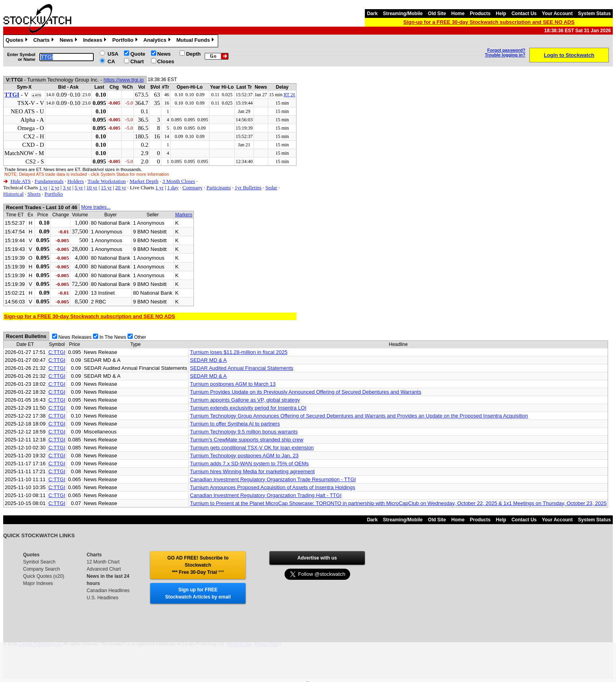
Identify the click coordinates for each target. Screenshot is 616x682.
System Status (594, 14)
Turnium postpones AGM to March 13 (233, 384)
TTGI (12, 95)
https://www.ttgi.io (123, 80)
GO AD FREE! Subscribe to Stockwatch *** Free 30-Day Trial (198, 565)
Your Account (557, 14)
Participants (218, 188)
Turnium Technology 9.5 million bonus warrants (244, 432)
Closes (166, 61)
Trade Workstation (107, 181)
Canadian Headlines (108, 591)
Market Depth (144, 181)
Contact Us (524, 14)
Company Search (42, 569)
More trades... (96, 207)
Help (501, 14)
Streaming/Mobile (403, 14)
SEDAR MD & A (208, 360)
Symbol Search (39, 562)
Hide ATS (20, 181)
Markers (184, 215)
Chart (137, 61)
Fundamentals (49, 181)
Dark (372, 14)
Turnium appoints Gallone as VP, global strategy (245, 400)
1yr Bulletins (248, 188)
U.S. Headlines (103, 598)
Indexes (96, 41)
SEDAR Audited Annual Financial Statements (242, 368)
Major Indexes (38, 583)
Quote (138, 54)
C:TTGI (57, 352)
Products (480, 14)
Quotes (17, 41)
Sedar (271, 188)
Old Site (437, 14)
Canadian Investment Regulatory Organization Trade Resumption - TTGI (273, 479)
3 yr (67, 188)
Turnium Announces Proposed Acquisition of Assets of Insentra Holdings (273, 487)
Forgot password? (506, 50)
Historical (13, 194)
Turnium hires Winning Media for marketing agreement (252, 471)
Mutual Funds (196, 41)
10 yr (92, 188)
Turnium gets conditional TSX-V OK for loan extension (252, 448)
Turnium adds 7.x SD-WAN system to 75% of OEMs (249, 463)
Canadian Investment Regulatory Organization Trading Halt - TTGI (266, 495)
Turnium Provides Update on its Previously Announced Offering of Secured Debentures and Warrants (306, 392)
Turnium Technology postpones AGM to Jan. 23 (244, 456)
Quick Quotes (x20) (44, 576)
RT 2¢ (290, 95)
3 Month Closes (178, 181)
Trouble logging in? (505, 55)
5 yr (79, 188)
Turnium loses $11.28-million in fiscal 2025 (239, 352)
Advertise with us (317, 558)
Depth (193, 54)
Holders (76, 181)
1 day (173, 188)
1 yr (44, 188)
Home (458, 14)
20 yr (121, 188)
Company (193, 188)
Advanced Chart (104, 569)
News (69, 41)
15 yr (106, 188)
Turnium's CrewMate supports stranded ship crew (247, 440)
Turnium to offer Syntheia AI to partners (235, 424)
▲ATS (36, 95)
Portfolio (126, 41)
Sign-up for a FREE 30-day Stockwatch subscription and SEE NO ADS (489, 22)
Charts (45, 41)
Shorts (34, 194)
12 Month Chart (103, 562)
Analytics (158, 41)
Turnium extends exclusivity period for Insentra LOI (248, 408)
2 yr (55, 188)
